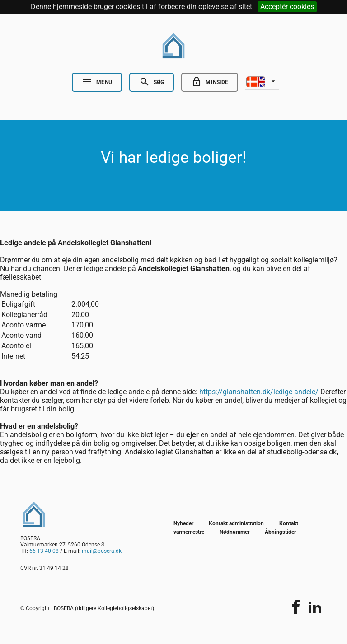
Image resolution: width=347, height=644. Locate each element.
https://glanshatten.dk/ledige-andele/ (259, 392)
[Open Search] (152, 82)
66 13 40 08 (44, 551)
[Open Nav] (97, 82)
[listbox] (262, 81)
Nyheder (183, 523)
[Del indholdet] (296, 607)
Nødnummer (234, 532)
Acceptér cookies (287, 7)
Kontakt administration (236, 523)
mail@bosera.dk (102, 551)
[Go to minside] (210, 82)
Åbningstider (280, 532)
